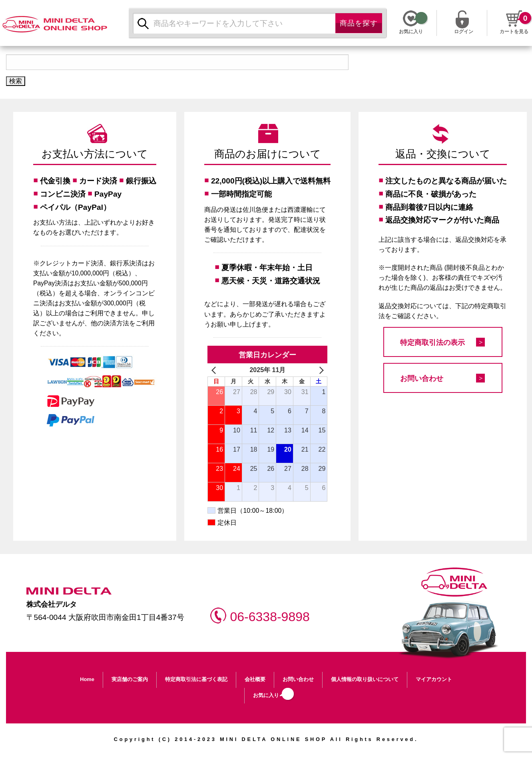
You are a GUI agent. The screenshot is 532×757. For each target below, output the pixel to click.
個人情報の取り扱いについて (365, 679)
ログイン (464, 31)
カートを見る (514, 32)
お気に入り (266, 695)
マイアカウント (434, 679)
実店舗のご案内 (130, 679)
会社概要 (255, 679)
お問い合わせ (422, 378)
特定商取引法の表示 (432, 343)
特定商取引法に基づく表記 (196, 679)
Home (87, 679)
